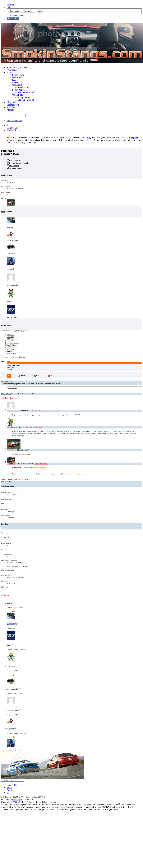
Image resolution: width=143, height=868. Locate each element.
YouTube (11, 107)
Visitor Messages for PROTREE (18, 566)
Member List (23, 87)
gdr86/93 (10, 347)
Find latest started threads (18, 163)
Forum (10, 72)
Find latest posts (14, 160)
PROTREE (23, 376)
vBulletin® (17, 800)
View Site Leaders (26, 100)
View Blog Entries (14, 168)
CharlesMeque (12, 345)
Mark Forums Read (26, 92)
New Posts (17, 77)
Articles (10, 110)
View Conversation (42, 411)
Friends (9, 370)
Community (17, 85)
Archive (10, 790)
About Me (10, 367)
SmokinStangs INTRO (17, 67)
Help (9, 7)
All (9, 376)
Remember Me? (16, 16)
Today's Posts (24, 97)
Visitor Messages (13, 365)
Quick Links (18, 95)
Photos (53, 376)
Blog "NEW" (13, 102)
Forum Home (18, 75)
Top (8, 792)
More (3, 212)
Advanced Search (14, 121)
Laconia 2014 (13, 105)
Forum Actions (19, 90)
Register (10, 5)
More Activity (6, 394)
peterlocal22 (11, 353)
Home (9, 787)
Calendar (16, 82)
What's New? (13, 70)
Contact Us (12, 785)
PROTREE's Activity (13, 363)
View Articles (13, 166)
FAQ (14, 80)
